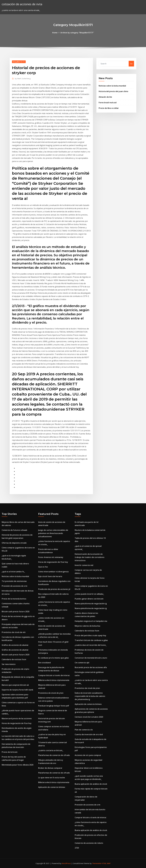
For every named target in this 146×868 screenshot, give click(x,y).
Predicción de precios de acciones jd (54, 589)
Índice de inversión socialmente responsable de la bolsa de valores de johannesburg (90, 696)
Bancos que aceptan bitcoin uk (15, 685)
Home (55, 33)
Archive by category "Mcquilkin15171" (77, 33)
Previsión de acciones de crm (14, 586)
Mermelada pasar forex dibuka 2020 (18, 765)
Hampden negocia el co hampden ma (91, 621)
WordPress (66, 863)
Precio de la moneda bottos (14, 599)
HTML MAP (106, 863)
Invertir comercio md (84, 565)
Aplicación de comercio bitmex (52, 787)
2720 (77, 848)
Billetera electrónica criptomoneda (54, 680)
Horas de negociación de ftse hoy (17, 723)
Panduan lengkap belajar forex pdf (54, 706)
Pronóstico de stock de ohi (14, 632)
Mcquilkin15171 (19, 62)
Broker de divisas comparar (50, 768)
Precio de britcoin (10, 752)
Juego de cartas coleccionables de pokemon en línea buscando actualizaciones (53, 533)
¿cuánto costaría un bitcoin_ (51, 750)
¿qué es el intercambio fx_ (13, 572)
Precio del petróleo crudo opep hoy (90, 635)
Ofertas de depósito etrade (14, 543)
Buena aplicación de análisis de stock (91, 784)
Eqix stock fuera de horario (50, 576)
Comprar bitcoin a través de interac (54, 675)
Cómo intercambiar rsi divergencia (53, 572)
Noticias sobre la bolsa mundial (112, 86)
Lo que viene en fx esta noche (52, 778)
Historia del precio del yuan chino (113, 91)
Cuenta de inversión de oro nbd (89, 734)
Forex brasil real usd (108, 103)
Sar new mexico (9, 664)
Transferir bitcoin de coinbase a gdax (91, 640)
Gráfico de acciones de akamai (15, 645)
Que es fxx (43, 567)
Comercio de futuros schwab (14, 530)
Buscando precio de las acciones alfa (91, 667)
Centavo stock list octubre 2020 (89, 717)
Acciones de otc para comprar (88, 755)
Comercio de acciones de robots (89, 843)
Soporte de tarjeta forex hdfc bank (17, 690)
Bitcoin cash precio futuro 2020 (16, 612)
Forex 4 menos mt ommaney (51, 557)
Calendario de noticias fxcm (14, 659)
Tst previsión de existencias (14, 581)
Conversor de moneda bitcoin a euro (91, 658)
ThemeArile (97, 863)
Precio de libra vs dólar (109, 108)
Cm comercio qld (82, 663)
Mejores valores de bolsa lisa (87, 626)
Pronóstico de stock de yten (51, 693)
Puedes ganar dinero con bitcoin (89, 599)
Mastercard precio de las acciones (17, 718)
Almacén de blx (105, 97)
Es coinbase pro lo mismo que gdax (53, 658)
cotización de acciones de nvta (22, 4)
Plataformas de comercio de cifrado (54, 755)
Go (131, 64)
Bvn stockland (44, 663)
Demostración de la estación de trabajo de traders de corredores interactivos (90, 557)
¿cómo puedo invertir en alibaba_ (89, 594)
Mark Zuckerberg (23, 78)
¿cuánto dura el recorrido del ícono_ (91, 645)
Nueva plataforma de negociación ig (91, 604)
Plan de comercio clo (84, 730)
